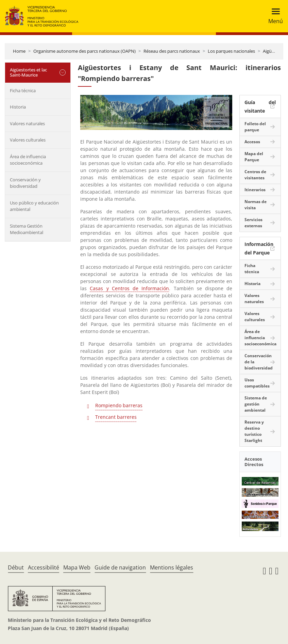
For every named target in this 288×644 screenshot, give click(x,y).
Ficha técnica (23, 90)
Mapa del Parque (254, 157)
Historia (18, 107)
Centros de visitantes (255, 175)
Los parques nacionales (231, 51)
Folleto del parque (255, 127)
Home (19, 51)
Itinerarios (255, 190)
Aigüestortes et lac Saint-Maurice (28, 72)
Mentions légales (172, 567)
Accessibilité (44, 567)
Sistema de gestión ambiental (256, 404)
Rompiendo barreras (119, 405)
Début (16, 567)
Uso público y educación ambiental (34, 206)
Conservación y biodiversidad (25, 183)
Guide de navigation (120, 567)
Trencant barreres (116, 417)
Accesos (252, 142)
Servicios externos (253, 223)
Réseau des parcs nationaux (172, 51)
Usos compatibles (257, 383)
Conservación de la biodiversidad (259, 362)
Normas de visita (256, 205)
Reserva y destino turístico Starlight (254, 431)
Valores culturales (28, 140)
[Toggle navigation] (274, 16)
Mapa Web (77, 567)
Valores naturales (27, 123)
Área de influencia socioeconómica (28, 160)
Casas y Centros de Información (129, 288)
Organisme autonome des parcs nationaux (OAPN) (84, 51)
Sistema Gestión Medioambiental (27, 229)
